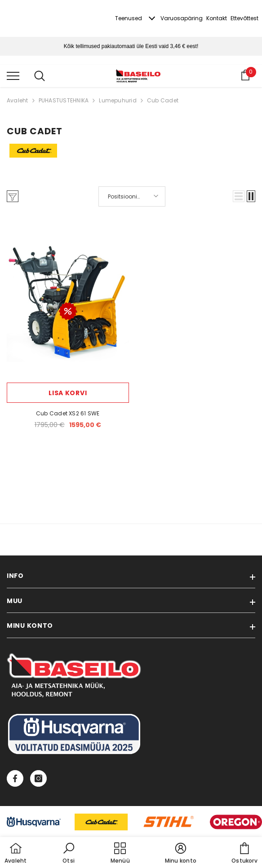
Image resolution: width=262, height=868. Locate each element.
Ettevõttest (244, 18)
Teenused (129, 18)
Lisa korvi (68, 393)
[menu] (13, 75)
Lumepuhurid (118, 100)
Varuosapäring (182, 18)
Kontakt (217, 18)
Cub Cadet (163, 100)
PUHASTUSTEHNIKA (64, 100)
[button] (239, 196)
